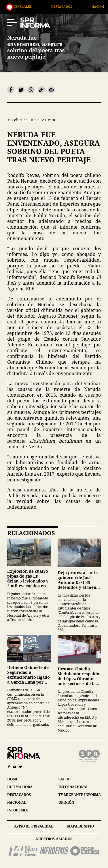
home (13, 779)
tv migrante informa (80, 795)
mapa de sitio (80, 826)
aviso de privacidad (34, 826)
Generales (31, 6)
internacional (73, 787)
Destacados (70, 6)
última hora (20, 787)
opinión (66, 802)
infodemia (18, 810)
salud (65, 779)
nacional (17, 802)
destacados (19, 795)
